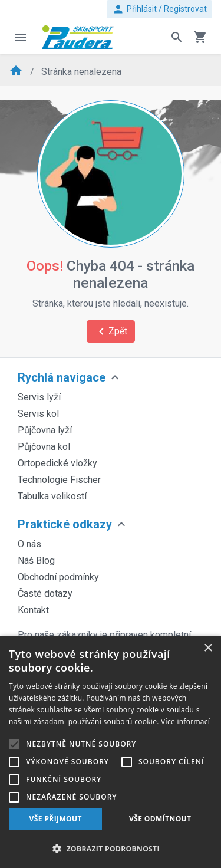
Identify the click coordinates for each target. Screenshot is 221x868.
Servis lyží (39, 397)
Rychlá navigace (62, 377)
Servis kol (38, 414)
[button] (111, 849)
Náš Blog (36, 560)
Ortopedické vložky (57, 463)
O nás (29, 544)
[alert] (111, 752)
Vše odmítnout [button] (160, 819)
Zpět (111, 331)
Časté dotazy (45, 594)
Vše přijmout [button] (56, 819)
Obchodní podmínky (58, 577)
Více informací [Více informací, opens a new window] (185, 721)
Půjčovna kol (44, 447)
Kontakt (33, 610)
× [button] (208, 648)
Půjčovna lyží (45, 430)
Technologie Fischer (59, 480)
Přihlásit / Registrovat (159, 9)
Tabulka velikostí (52, 496)
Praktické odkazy (65, 524)
